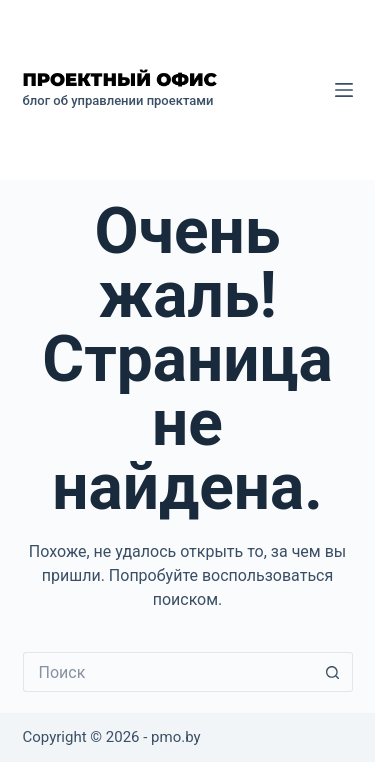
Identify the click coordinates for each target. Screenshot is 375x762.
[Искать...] (168, 672)
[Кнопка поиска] (333, 672)
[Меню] (344, 90)
